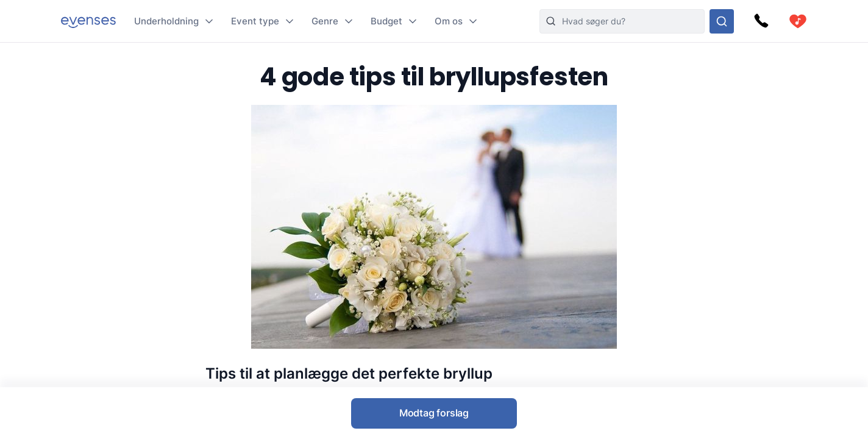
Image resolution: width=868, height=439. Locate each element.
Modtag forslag (434, 413)
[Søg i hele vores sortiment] (722, 21)
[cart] (798, 21)
